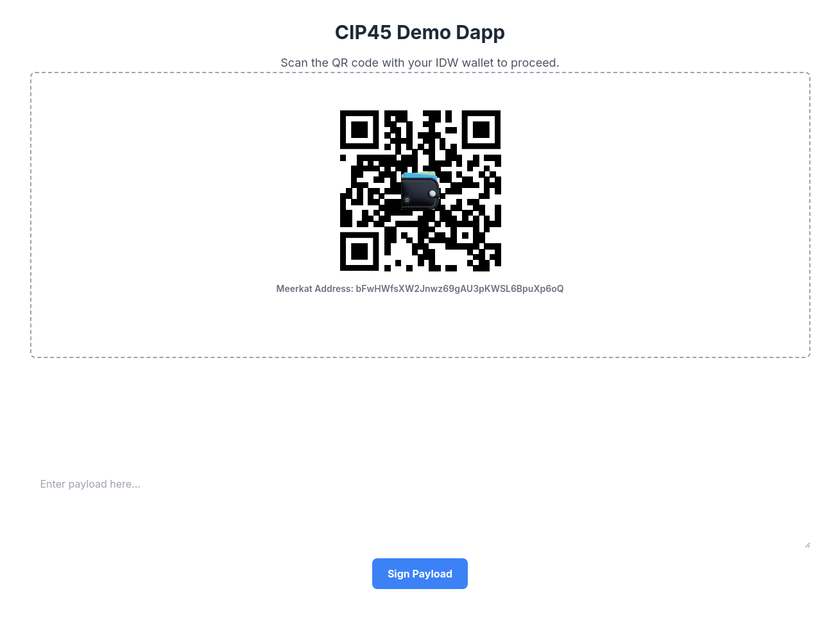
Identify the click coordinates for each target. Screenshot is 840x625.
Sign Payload (420, 574)
